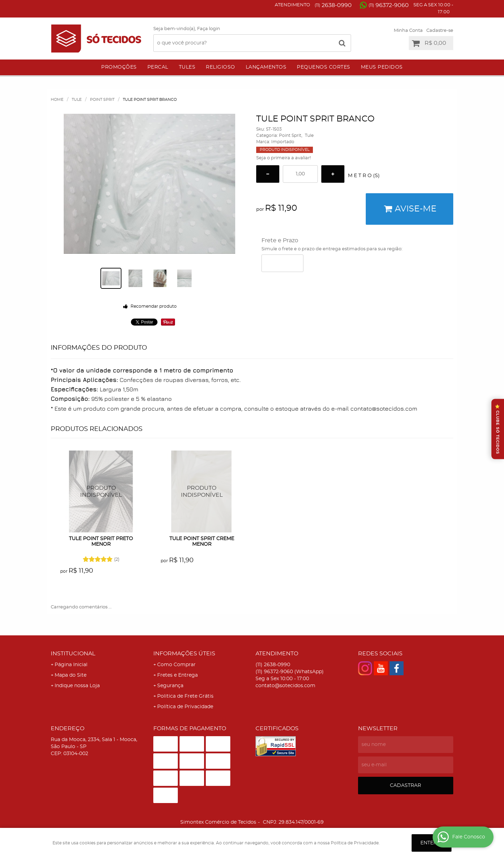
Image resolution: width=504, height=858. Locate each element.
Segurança (170, 686)
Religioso (220, 67)
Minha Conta (408, 31)
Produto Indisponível (101, 492)
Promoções (119, 67)
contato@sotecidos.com (285, 686)
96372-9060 (389, 5)
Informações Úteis (184, 654)
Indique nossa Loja (77, 686)
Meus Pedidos (382, 67)
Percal (158, 67)
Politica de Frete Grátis (185, 696)
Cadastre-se (440, 31)
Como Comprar (176, 665)
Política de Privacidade (185, 707)
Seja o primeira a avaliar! (283, 158)
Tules (187, 67)
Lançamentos (266, 67)
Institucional (73, 654)
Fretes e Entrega (177, 675)
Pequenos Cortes (324, 67)
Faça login (209, 29)
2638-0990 (333, 5)
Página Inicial (71, 665)
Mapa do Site (71, 675)
